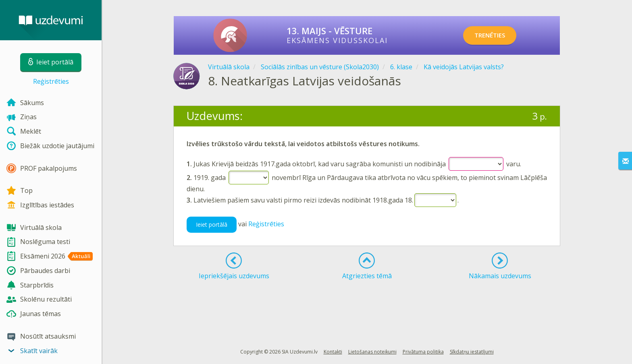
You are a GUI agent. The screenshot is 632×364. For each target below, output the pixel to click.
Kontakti (333, 352)
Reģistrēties (51, 81)
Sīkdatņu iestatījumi (472, 352)
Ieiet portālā (212, 224)
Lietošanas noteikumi (372, 352)
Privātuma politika (423, 352)
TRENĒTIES (496, 35)
